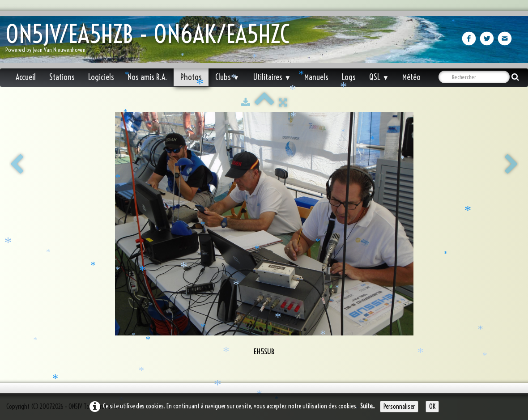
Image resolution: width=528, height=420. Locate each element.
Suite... (368, 406)
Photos (191, 77)
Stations (62, 77)
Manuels (316, 77)
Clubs (227, 77)
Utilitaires (272, 77)
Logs (349, 77)
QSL (379, 77)
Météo (411, 77)
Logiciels (101, 77)
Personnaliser (399, 407)
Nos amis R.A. (147, 77)
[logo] (151, 40)
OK (432, 407)
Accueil (26, 77)
